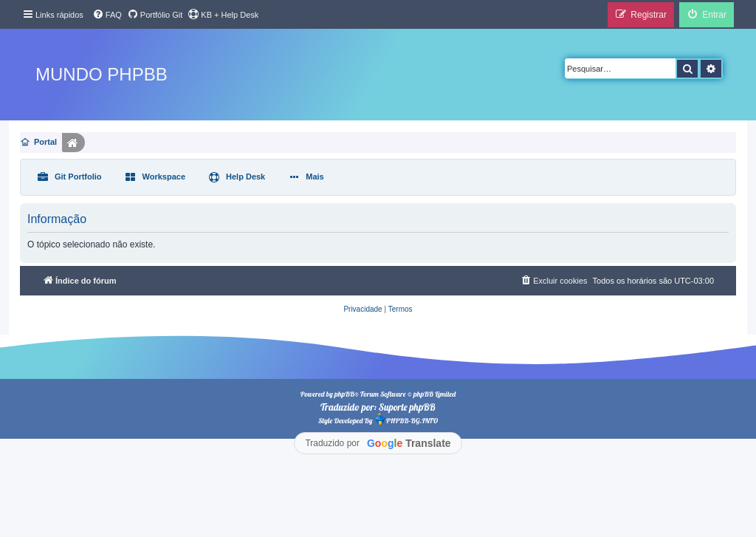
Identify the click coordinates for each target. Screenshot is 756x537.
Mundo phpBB (102, 74)
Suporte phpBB (407, 407)
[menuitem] (107, 15)
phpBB (344, 394)
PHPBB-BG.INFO (406, 419)
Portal (45, 142)
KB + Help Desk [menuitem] (223, 14)
